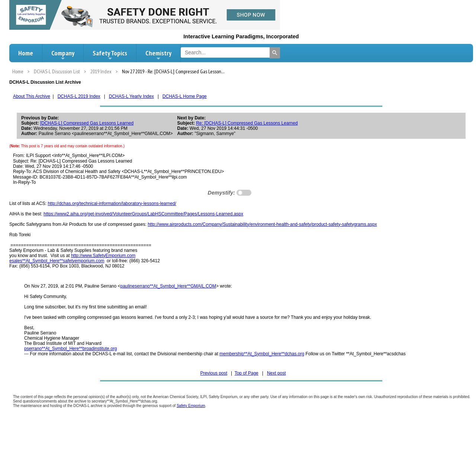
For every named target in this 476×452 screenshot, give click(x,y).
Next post (276, 373)
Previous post (214, 373)
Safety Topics (110, 55)
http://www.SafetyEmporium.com (103, 256)
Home (26, 53)
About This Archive (32, 96)
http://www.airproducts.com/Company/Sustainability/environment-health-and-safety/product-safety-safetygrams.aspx (262, 224)
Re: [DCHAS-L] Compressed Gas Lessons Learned (247, 123)
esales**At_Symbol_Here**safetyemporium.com (57, 261)
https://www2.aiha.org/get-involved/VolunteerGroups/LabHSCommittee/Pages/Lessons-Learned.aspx (143, 214)
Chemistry (158, 55)
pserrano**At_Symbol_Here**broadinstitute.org (70, 349)
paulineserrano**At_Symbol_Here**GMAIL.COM (168, 286)
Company (63, 55)
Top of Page (247, 373)
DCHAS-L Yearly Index (131, 96)
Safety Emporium (191, 406)
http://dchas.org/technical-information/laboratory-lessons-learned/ (112, 203)
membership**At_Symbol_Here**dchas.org (262, 354)
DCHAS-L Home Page (185, 96)
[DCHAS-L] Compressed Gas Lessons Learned (87, 123)
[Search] (275, 53)
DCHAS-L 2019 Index (79, 96)
